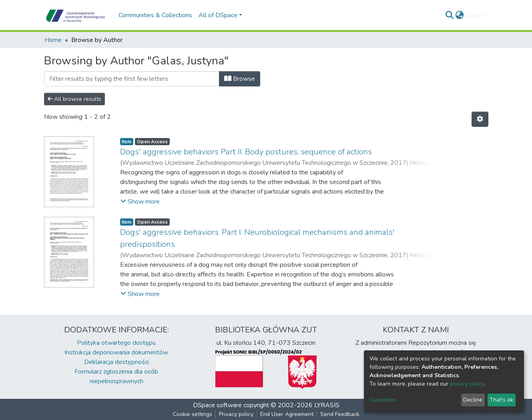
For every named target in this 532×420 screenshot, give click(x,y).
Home (53, 40)
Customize (382, 400)
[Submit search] (449, 15)
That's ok (501, 400)
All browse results (74, 99)
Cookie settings (193, 414)
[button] (459, 15)
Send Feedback (340, 414)
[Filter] (132, 79)
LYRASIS (327, 405)
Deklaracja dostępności (116, 362)
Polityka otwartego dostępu (116, 343)
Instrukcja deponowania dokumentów (116, 352)
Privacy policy (236, 414)
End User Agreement (287, 414)
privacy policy (467, 384)
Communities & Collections (155, 15)
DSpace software (217, 405)
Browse (240, 79)
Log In (474, 15)
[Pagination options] (480, 119)
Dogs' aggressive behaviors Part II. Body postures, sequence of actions (246, 152)
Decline (473, 400)
